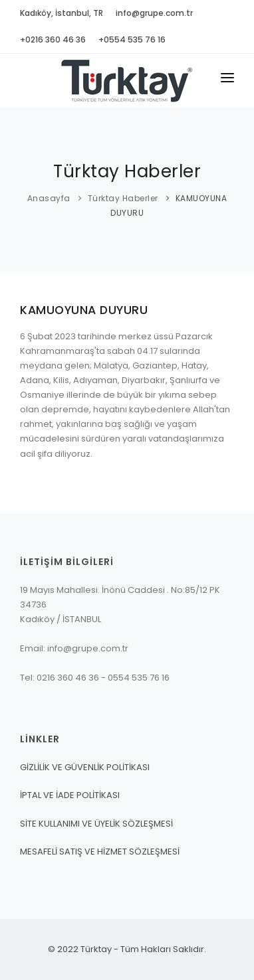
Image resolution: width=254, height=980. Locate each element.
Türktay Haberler (123, 198)
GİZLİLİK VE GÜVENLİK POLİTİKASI (85, 767)
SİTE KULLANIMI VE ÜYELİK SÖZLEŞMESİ (96, 824)
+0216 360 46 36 (53, 40)
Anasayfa (49, 198)
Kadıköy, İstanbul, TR (62, 13)
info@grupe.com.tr (154, 13)
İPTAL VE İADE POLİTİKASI (70, 795)
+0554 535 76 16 (132, 40)
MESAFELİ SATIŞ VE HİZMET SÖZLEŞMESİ (100, 852)
